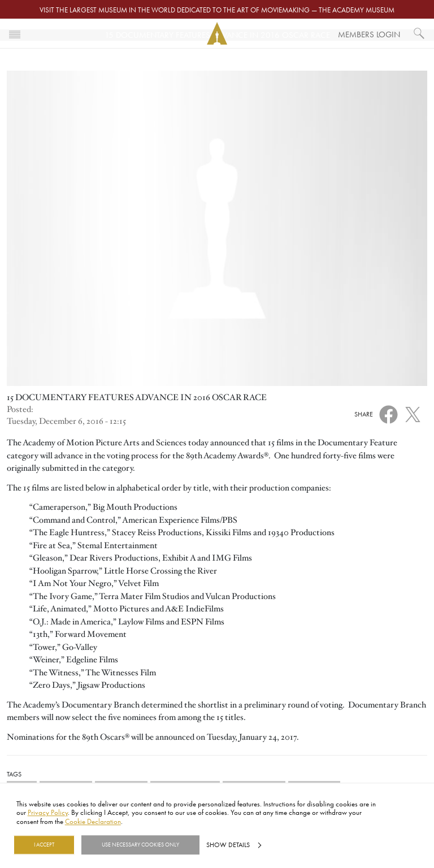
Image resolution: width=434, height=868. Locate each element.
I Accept (44, 845)
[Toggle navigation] (15, 33)
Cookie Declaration (93, 821)
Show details (228, 845)
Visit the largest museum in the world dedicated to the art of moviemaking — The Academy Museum (217, 10)
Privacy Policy (48, 813)
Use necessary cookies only (140, 845)
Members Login (369, 34)
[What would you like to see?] (419, 33)
